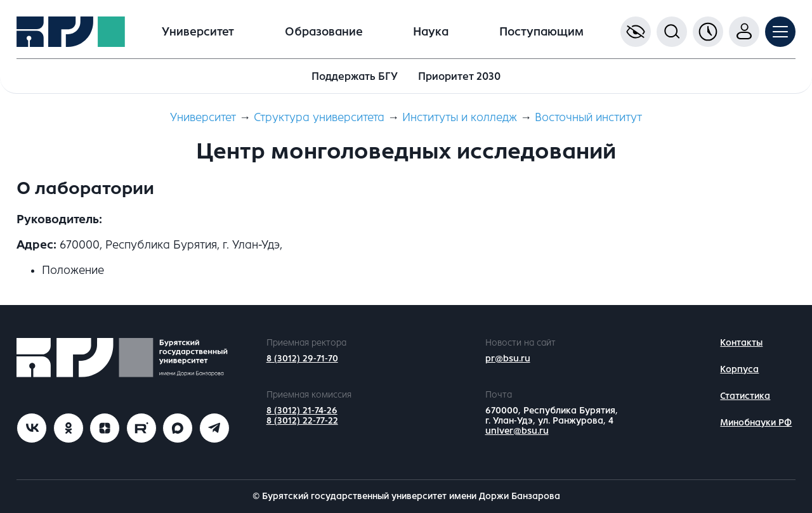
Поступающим (541, 32)
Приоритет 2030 (459, 76)
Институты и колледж (460, 117)
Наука (431, 32)
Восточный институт (588, 117)
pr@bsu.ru (508, 359)
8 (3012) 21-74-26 (302, 411)
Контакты (741, 343)
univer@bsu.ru (517, 431)
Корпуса (739, 369)
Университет (198, 32)
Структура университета (319, 117)
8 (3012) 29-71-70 (302, 359)
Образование (324, 32)
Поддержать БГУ (355, 76)
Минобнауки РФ (756, 423)
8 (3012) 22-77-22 (302, 421)
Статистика (745, 396)
